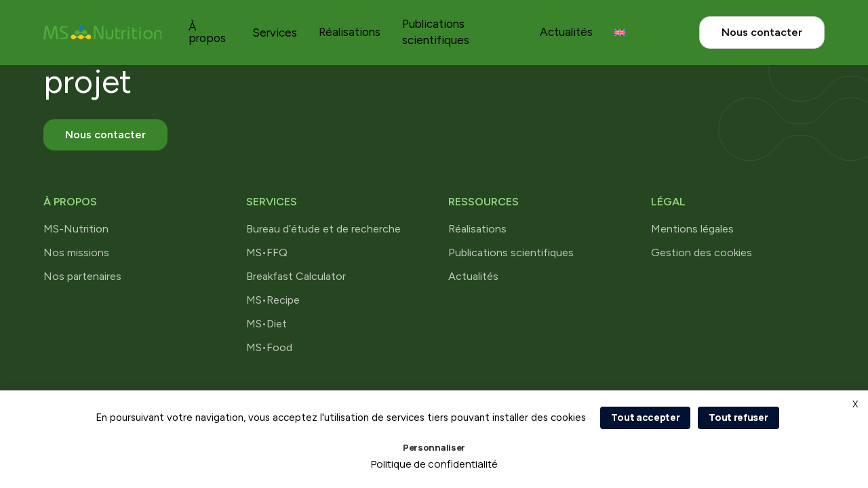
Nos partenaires (82, 276)
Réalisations (350, 32)
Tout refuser (738, 417)
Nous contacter (762, 32)
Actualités (566, 32)
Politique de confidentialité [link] (434, 464)
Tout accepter (645, 417)
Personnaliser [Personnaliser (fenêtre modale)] (434, 447)
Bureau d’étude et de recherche (323, 229)
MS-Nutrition (76, 229)
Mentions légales (692, 229)
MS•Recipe (273, 300)
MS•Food (269, 347)
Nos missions (76, 252)
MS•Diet (267, 324)
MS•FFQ (267, 252)
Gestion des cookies (702, 252)
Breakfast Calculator (296, 276)
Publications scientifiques (511, 252)
